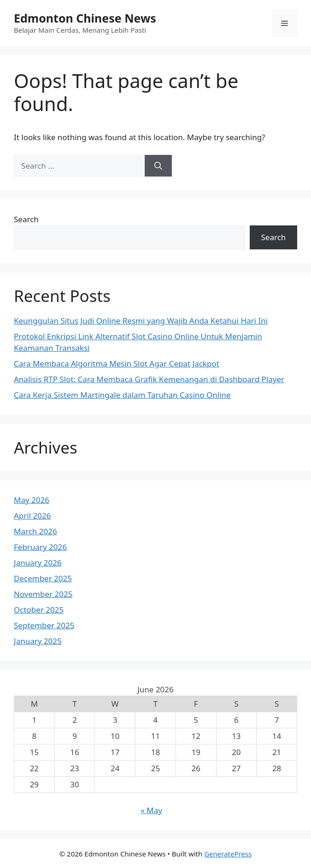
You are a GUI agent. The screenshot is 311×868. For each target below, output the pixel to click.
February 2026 (40, 547)
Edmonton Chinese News (85, 18)
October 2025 (39, 610)
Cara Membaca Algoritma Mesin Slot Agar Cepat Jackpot (117, 363)
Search (26, 219)
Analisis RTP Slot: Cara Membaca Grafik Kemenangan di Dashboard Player (149, 379)
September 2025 (44, 625)
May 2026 (32, 500)
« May (151, 810)
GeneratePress (228, 854)
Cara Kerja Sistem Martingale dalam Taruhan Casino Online (122, 395)
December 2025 (43, 578)
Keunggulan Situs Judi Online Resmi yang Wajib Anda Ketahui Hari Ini (141, 321)
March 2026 (35, 531)
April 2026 (32, 516)
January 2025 (38, 641)
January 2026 (38, 563)
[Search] (158, 166)
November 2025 (43, 594)
